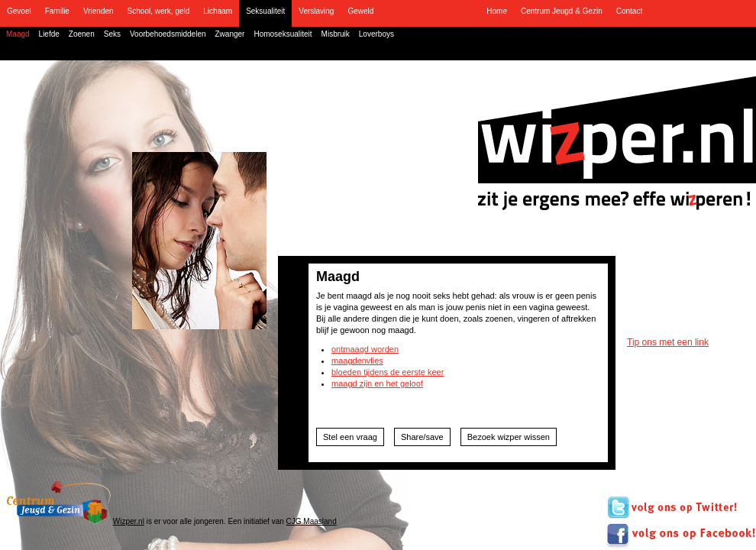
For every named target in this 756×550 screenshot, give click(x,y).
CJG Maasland (312, 521)
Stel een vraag (350, 437)
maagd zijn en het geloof (377, 383)
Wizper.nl (129, 521)
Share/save (422, 437)
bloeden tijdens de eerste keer (388, 372)
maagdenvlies (357, 361)
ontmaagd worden (365, 349)
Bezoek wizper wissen (509, 437)
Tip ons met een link (668, 342)
